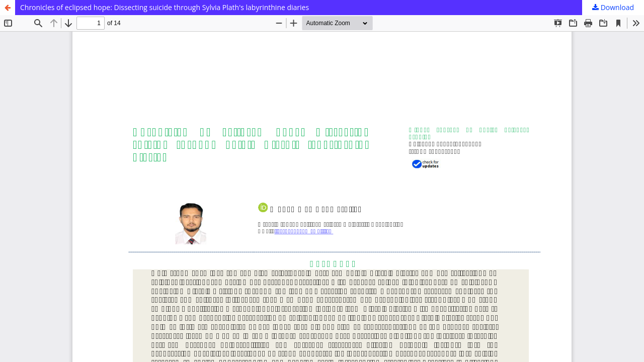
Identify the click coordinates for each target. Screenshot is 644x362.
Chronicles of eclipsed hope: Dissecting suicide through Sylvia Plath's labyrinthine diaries (165, 7)
